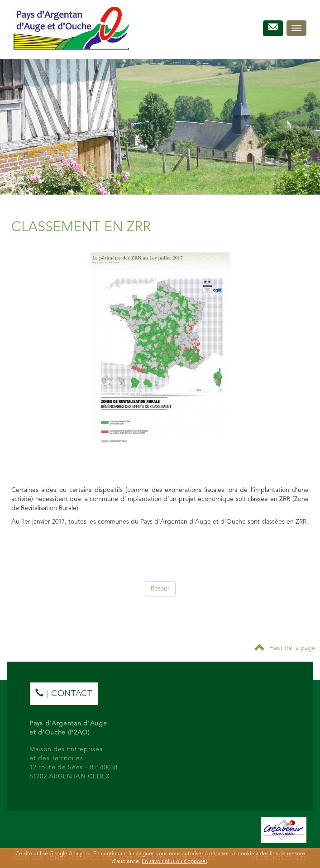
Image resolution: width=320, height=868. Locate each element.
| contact (64, 693)
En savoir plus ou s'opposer (174, 862)
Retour (160, 589)
